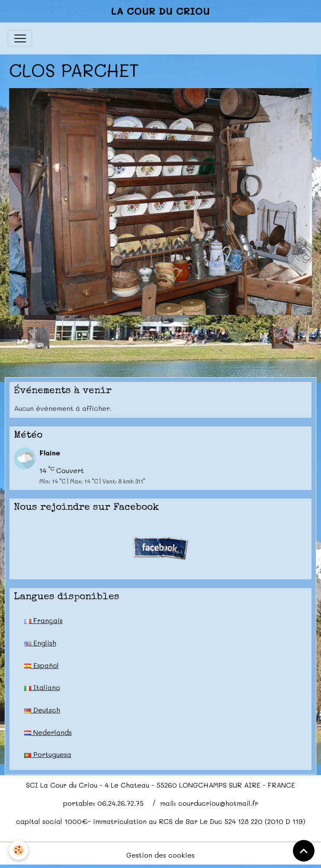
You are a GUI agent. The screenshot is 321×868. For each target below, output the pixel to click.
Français (43, 620)
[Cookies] (18, 850)
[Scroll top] (304, 851)
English (40, 643)
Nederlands (48, 732)
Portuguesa (48, 754)
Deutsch (42, 710)
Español (42, 665)
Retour (160, 338)
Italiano (42, 687)
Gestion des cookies (160, 855)
